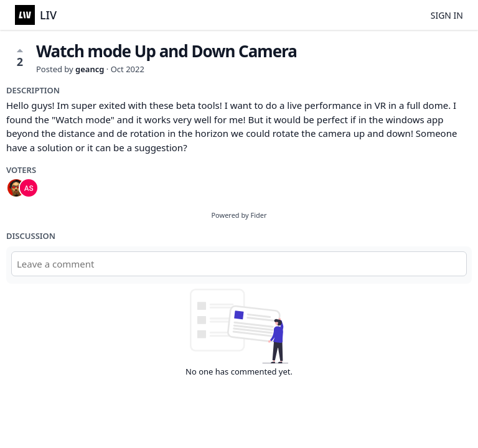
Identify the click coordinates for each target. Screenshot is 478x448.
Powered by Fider (239, 215)
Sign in (447, 15)
